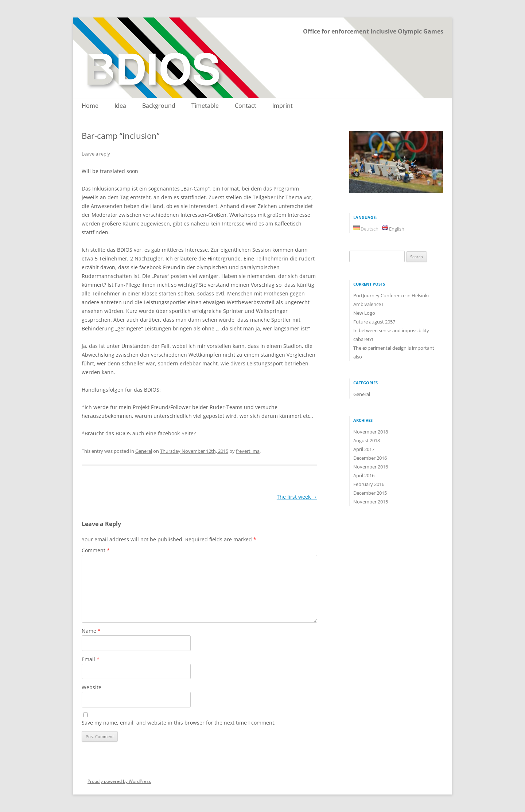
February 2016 (369, 484)
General (144, 451)
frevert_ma (248, 451)
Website (92, 687)
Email (91, 659)
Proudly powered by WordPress (119, 781)
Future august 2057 (374, 322)
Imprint (283, 106)
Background (159, 106)
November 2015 (371, 502)
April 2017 (364, 449)
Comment (96, 550)
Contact (246, 106)
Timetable (205, 106)
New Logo (364, 313)
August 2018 (367, 440)
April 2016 (364, 475)
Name (91, 631)
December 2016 (370, 458)
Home (90, 106)
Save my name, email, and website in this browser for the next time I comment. (179, 723)
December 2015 (370, 493)
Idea (120, 106)
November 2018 (371, 432)
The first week (297, 497)
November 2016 (371, 467)
